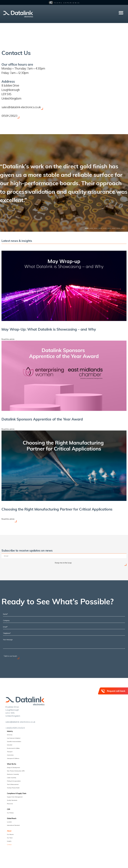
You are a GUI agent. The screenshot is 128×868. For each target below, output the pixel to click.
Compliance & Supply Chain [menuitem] (17, 794)
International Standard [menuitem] (13, 826)
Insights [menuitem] (9, 842)
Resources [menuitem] (10, 804)
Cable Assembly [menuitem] (12, 778)
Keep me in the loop (63, 564)
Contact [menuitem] (9, 845)
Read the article (8, 339)
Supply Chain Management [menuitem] (15, 798)
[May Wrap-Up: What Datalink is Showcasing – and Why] (64, 286)
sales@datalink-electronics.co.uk (21, 107)
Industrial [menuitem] (10, 746)
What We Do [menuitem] (12, 765)
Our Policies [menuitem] (10, 814)
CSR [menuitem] (8, 810)
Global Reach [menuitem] (12, 819)
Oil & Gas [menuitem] (10, 736)
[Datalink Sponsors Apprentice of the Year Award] (64, 376)
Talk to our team (10, 657)
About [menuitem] (9, 832)
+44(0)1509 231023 (15, 729)
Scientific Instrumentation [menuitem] (14, 742)
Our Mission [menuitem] (10, 835)
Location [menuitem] (9, 823)
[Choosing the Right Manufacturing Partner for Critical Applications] (64, 466)
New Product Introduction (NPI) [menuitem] (16, 772)
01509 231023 (10, 116)
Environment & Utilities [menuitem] (13, 749)
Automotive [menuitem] (10, 756)
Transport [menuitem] (10, 752)
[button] (121, 13)
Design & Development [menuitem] (13, 768)
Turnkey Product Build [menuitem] (13, 789)
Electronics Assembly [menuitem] (13, 775)
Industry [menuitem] (10, 732)
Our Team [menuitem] (10, 839)
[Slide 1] (87, 228)
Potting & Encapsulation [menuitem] (14, 782)
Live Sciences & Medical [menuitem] (14, 739)
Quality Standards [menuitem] (12, 801)
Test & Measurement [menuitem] (13, 785)
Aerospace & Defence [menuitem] (13, 759)
